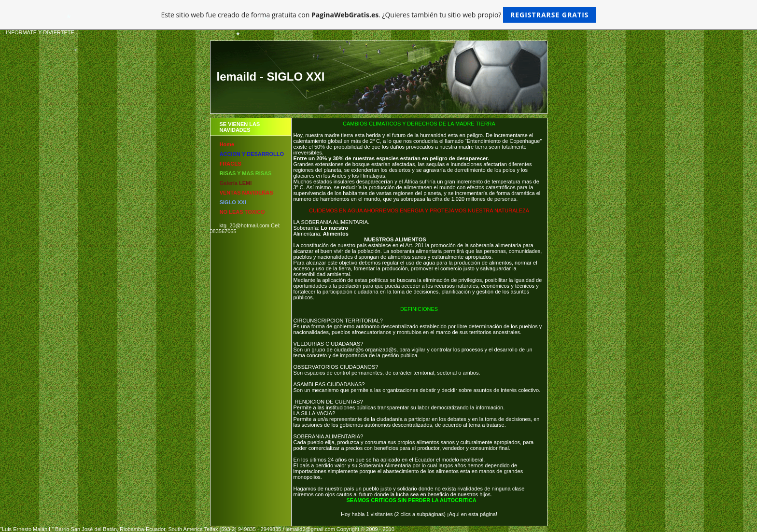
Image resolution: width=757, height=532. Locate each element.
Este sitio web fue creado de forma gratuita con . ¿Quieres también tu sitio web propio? (379, 15)
